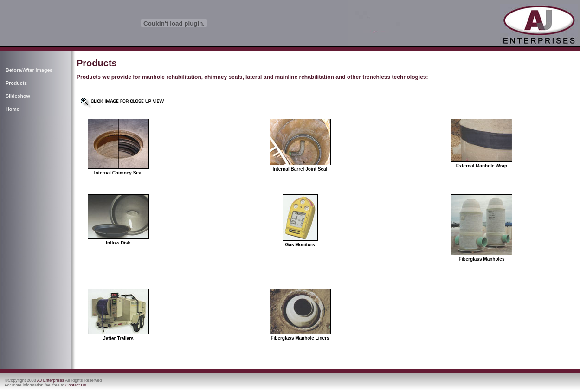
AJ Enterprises (51, 380)
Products (16, 83)
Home (13, 109)
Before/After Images (29, 70)
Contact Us (76, 385)
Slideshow (18, 96)
